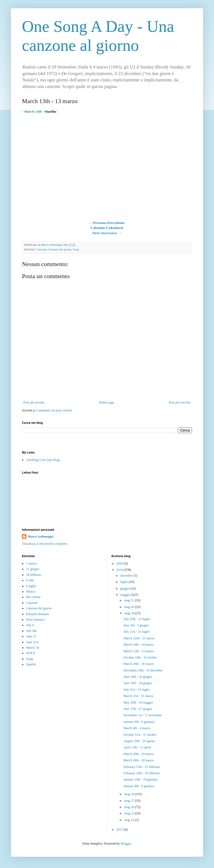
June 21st (32, 642)
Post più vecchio (180, 402)
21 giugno (33, 569)
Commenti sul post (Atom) (54, 410)
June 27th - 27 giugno (138, 709)
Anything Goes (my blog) (43, 460)
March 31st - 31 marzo (138, 696)
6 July (30, 580)
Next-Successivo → (107, 233)
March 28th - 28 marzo (139, 760)
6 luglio (31, 586)
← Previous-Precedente (106, 223)
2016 (120, 570)
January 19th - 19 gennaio (141, 779)
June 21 (31, 636)
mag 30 (130, 607)
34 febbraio (34, 575)
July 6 (30, 625)
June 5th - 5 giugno (136, 625)
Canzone (41, 249)
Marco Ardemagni (40, 537)
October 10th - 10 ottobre (140, 657)
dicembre (127, 576)
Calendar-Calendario (107, 228)
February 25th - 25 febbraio (142, 767)
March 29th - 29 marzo (139, 754)
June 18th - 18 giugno (138, 683)
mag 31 (130, 600)
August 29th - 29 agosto (139, 741)
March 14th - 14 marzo (139, 645)
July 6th (31, 631)
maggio (126, 595)
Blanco (31, 591)
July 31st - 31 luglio (137, 690)
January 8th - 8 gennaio (139, 786)
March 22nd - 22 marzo (139, 638)
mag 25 (130, 813)
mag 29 (130, 613)
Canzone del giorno (60, 249)
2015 (120, 830)
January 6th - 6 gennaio (139, 722)
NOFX (31, 653)
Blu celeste (33, 597)
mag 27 (130, 801)
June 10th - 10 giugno (138, 677)
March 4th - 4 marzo (137, 728)
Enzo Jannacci (36, 620)
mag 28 (130, 794)
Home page (107, 402)
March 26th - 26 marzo (139, 664)
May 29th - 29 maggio (138, 703)
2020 (120, 563)
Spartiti (31, 664)
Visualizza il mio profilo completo (45, 544)
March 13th (33, 111)
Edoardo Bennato (38, 614)
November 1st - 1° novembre (143, 715)
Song (76, 249)
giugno (125, 588)
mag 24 (130, 820)
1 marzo (31, 563)
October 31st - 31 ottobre (140, 735)
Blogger (126, 844)
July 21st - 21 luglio (137, 632)
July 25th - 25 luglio (137, 619)
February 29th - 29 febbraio (142, 773)
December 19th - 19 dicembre (143, 670)
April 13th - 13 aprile (137, 747)
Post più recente (34, 402)
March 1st (33, 648)
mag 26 (130, 807)
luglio (124, 582)
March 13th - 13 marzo (139, 651)
